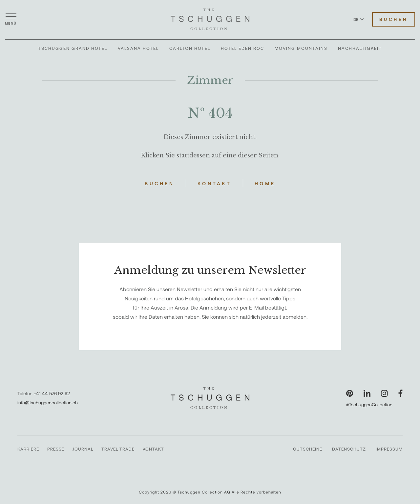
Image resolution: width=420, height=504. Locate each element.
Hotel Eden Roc (242, 48)
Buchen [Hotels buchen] (394, 19)
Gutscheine (308, 449)
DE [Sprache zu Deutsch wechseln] (359, 19)
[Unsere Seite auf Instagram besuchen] (384, 393)
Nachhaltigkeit (360, 48)
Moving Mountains (301, 48)
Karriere (28, 449)
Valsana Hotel (138, 48)
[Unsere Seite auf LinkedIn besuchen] (367, 393)
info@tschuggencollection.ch (48, 403)
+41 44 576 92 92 (52, 393)
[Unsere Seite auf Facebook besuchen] (400, 393)
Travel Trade (118, 449)
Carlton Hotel (190, 48)
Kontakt (214, 183)
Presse (56, 449)
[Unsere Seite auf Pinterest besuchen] (350, 393)
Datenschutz (349, 449)
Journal (83, 449)
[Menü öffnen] (11, 19)
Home (265, 183)
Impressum (389, 449)
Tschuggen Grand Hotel (73, 48)
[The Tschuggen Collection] (210, 19)
